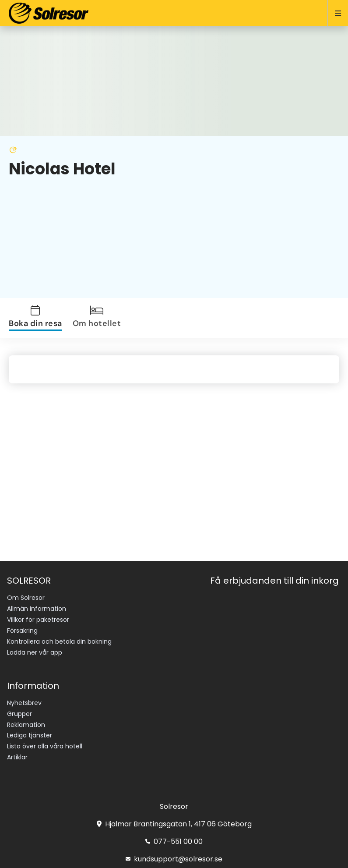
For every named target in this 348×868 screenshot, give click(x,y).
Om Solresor (26, 598)
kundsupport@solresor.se (174, 859)
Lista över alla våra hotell (45, 746)
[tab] (37, 318)
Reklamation (26, 725)
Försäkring (22, 631)
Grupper (19, 714)
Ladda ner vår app (35, 652)
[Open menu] (334, 13)
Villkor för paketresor (38, 620)
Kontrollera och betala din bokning (59, 641)
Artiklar (17, 757)
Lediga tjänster (30, 735)
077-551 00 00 (174, 841)
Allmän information (37, 609)
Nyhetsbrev (24, 703)
